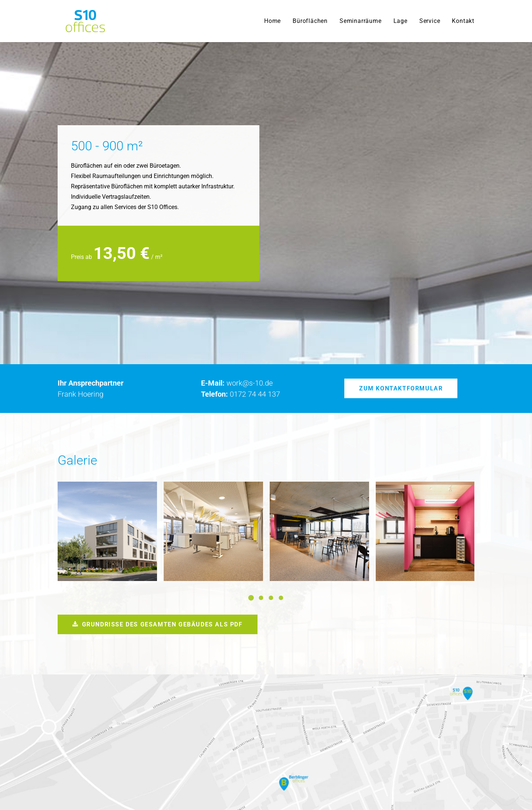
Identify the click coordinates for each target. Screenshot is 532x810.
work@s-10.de (250, 297)
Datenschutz (424, 791)
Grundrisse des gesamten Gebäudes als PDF (158, 538)
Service (430, 21)
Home (272, 21)
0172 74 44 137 (255, 308)
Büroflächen (310, 21)
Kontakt (463, 21)
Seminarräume (361, 21)
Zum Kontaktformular (401, 302)
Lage (400, 21)
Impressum (460, 791)
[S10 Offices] (77, 21)
